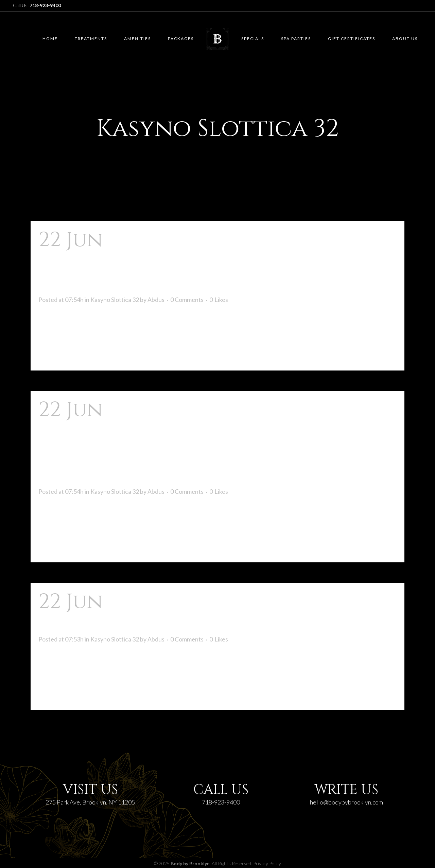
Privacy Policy (267, 863)
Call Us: (37, 5)
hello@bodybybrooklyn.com (346, 802)
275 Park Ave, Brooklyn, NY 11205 (90, 802)
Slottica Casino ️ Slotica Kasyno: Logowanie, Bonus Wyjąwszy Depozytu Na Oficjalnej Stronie (207, 443)
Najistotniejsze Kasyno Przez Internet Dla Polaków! (198, 613)
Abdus (156, 300)
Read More (59, 353)
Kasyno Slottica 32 (115, 300)
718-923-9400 (221, 802)
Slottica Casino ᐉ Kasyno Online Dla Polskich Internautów (214, 262)
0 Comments (187, 300)
